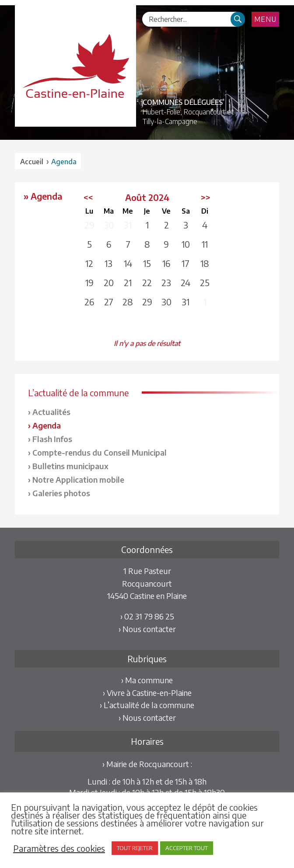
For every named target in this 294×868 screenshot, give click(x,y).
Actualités (51, 412)
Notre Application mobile (78, 479)
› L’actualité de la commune (147, 705)
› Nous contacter (147, 629)
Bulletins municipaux (70, 466)
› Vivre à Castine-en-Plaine (147, 693)
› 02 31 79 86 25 (147, 616)
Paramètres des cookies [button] (59, 848)
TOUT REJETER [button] (135, 848)
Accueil (32, 162)
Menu (265, 19)
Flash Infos (52, 439)
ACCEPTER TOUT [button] (187, 848)
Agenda (47, 425)
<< (88, 197)
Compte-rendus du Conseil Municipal (100, 452)
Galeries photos (61, 493)
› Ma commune (147, 680)
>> (206, 197)
